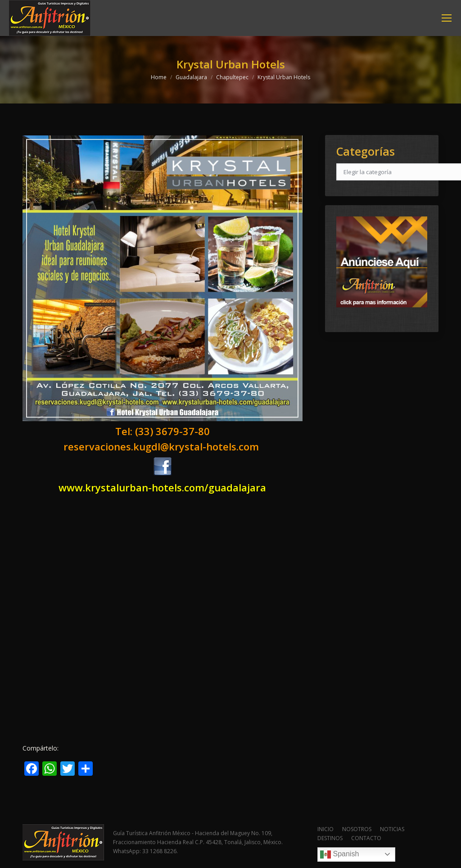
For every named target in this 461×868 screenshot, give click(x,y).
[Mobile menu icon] (447, 18)
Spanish (339, 855)
